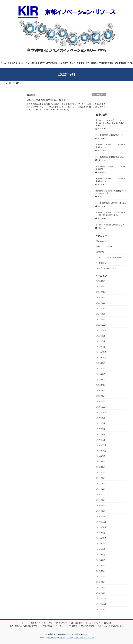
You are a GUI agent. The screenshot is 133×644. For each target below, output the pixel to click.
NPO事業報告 (46, 626)
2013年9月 (101, 555)
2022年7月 (101, 341)
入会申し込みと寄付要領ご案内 (111, 626)
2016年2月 (101, 516)
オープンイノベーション (106, 268)
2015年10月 (101, 527)
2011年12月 (101, 598)
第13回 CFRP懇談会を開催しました (110, 225)
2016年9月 (101, 500)
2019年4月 (101, 434)
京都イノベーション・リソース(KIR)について (49, 623)
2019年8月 (101, 418)
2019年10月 (101, 412)
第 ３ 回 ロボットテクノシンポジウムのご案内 (111, 168)
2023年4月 (101, 319)
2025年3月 (101, 286)
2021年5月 (101, 380)
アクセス (59, 626)
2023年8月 (101, 314)
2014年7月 (101, 544)
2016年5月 (101, 511)
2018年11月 (101, 445)
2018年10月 (101, 451)
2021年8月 (101, 363)
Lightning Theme (66, 638)
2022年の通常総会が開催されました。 (49, 100)
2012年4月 (101, 587)
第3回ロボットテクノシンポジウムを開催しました (110, 146)
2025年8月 (101, 281)
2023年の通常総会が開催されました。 (111, 203)
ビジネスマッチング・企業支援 (109, 257)
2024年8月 (101, 297)
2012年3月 (101, 593)
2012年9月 (101, 571)
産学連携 (100, 252)
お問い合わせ (72, 626)
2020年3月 (101, 401)
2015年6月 (101, 533)
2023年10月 (101, 308)
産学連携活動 (77, 623)
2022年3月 (101, 347)
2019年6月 (101, 429)
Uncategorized (99, 95)
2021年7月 (101, 368)
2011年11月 (101, 604)
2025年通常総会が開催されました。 (110, 135)
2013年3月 (101, 565)
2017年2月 (101, 489)
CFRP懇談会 (101, 263)
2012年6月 (101, 582)
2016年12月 (101, 494)
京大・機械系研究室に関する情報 (23, 626)
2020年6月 (101, 396)
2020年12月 (101, 385)
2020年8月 (101, 390)
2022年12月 (101, 325)
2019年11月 (101, 407)
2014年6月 (101, 549)
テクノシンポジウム (104, 246)
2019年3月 (101, 440)
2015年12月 (101, 522)
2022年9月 (101, 336)
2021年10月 (101, 358)
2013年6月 (101, 560)
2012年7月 (101, 576)
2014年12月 (101, 538)
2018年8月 (101, 462)
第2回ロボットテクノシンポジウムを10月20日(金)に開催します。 (110, 214)
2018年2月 (101, 472)
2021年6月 (101, 374)
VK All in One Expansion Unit (84, 638)
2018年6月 (101, 467)
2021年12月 (101, 352)
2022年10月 (101, 330)
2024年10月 (101, 292)
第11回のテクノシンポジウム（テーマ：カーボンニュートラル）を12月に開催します (111, 123)
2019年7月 (101, 423)
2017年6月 (101, 483)
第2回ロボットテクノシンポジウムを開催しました (110, 180)
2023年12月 (101, 303)
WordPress (52, 638)
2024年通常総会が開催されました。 (110, 157)
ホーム (24, 623)
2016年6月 (101, 505)
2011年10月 (101, 609)
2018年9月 (101, 456)
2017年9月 (101, 478)
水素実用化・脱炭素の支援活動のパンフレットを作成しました (111, 192)
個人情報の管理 (88, 626)
